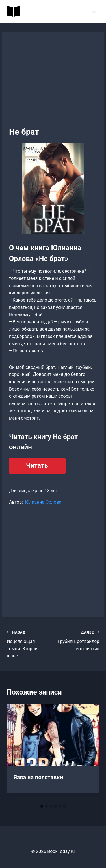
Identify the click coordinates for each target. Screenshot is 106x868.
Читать (37, 466)
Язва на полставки (38, 777)
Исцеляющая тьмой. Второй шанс (28, 644)
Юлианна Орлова (43, 502)
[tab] (42, 806)
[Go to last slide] (17, 753)
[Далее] (89, 753)
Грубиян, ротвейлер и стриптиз (79, 640)
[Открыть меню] (94, 11)
